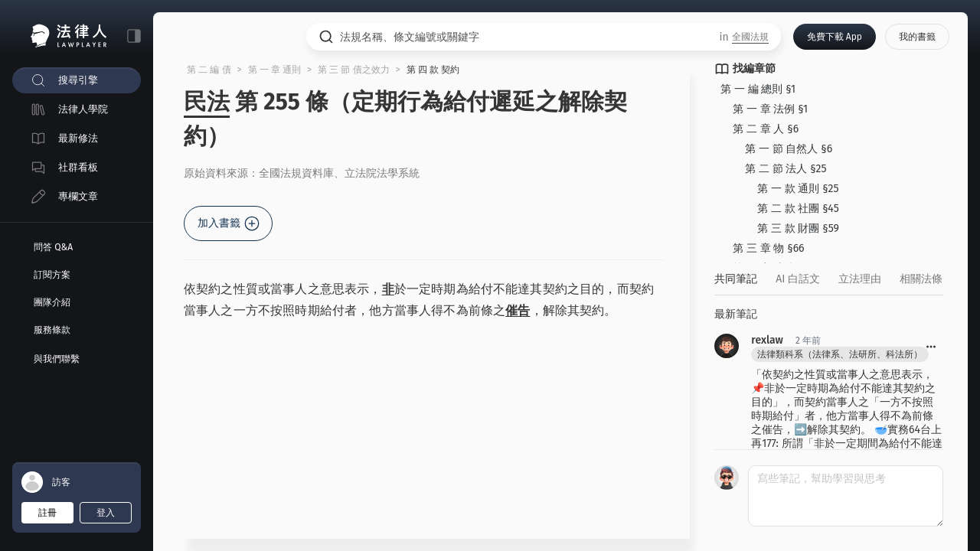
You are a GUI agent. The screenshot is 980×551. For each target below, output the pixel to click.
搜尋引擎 (78, 80)
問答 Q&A (53, 247)
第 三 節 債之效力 (354, 70)
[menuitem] (77, 80)
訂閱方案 (52, 275)
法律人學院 (83, 109)
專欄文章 (78, 196)
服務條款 (52, 330)
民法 (207, 102)
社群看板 (78, 167)
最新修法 (78, 138)
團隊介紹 (52, 302)
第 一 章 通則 (275, 70)
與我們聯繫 (57, 359)
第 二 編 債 (209, 70)
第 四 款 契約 (433, 70)
